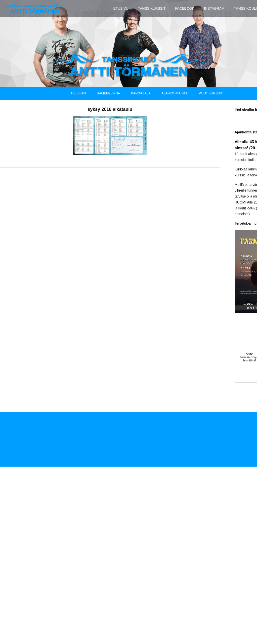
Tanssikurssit (152, 8)
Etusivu (121, 8)
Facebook (185, 8)
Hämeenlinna (108, 93)
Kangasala (141, 93)
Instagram (214, 8)
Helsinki (78, 93)
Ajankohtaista (175, 93)
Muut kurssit (211, 93)
